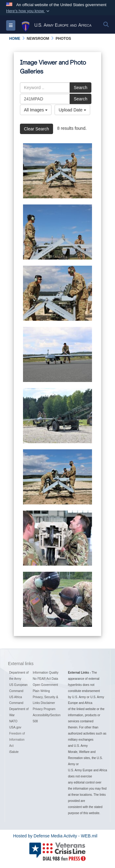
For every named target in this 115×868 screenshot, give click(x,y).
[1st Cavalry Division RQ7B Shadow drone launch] (57, 171)
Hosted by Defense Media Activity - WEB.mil (55, 836)
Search (80, 88)
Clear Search (36, 129)
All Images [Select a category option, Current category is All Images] (36, 110)
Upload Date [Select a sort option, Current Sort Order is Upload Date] (72, 110)
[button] (28, 11)
